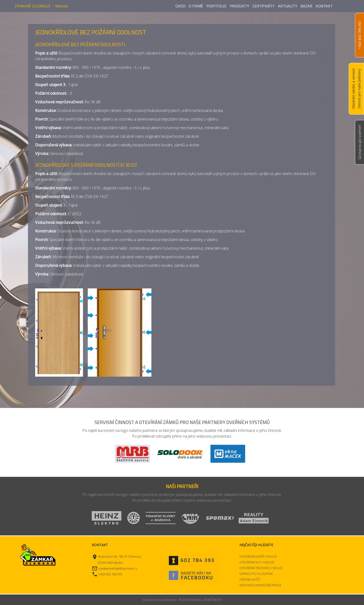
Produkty (240, 6)
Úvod (180, 6)
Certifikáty (264, 6)
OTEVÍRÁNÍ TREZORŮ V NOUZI (261, 568)
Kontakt (324, 6)
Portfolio (216, 6)
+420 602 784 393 (360, 35)
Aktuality (288, 6)
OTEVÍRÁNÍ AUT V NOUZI (257, 562)
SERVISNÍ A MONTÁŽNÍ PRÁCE (260, 585)
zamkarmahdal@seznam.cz (118, 568)
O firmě (196, 6)
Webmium (169, 600)
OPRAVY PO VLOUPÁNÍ (256, 574)
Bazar (306, 6)
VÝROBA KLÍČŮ (250, 579)
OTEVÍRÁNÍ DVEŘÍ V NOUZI (258, 556)
